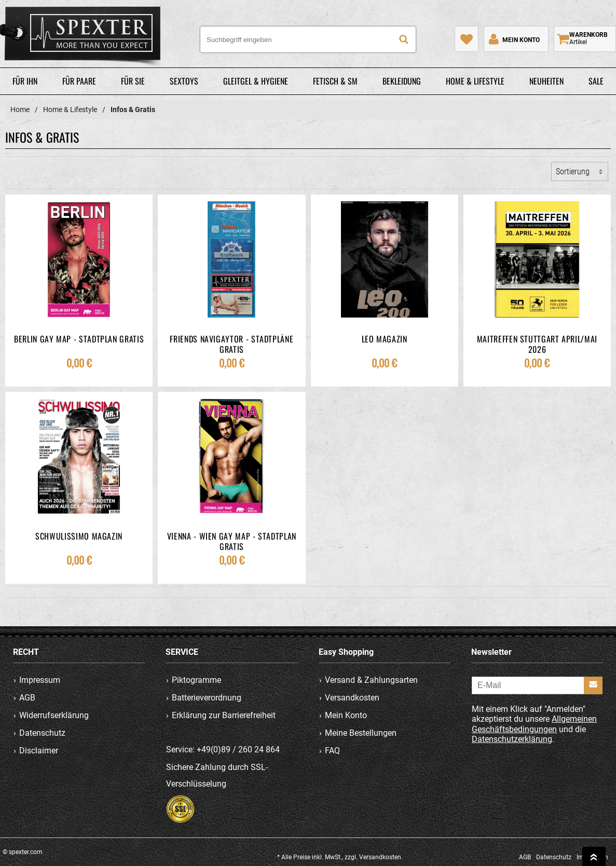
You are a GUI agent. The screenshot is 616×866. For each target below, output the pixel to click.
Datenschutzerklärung (512, 739)
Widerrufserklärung (54, 715)
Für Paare (79, 81)
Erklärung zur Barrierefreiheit (224, 715)
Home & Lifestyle (475, 81)
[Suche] (404, 39)
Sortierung (573, 171)
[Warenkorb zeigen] (585, 39)
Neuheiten (546, 81)
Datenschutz (42, 733)
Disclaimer (39, 751)
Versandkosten (352, 698)
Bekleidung (402, 81)
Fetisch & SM (335, 81)
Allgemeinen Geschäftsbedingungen (534, 724)
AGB (27, 698)
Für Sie (133, 81)
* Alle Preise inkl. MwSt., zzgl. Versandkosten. (340, 857)
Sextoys (184, 81)
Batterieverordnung (207, 698)
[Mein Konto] (513, 39)
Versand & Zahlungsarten (371, 680)
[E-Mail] (537, 685)
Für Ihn (25, 81)
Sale (596, 81)
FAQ (332, 751)
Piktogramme (197, 680)
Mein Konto (346, 715)
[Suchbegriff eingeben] (308, 39)
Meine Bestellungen (361, 733)
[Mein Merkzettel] (467, 39)
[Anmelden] (593, 685)
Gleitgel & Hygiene (256, 81)
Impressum (40, 680)
